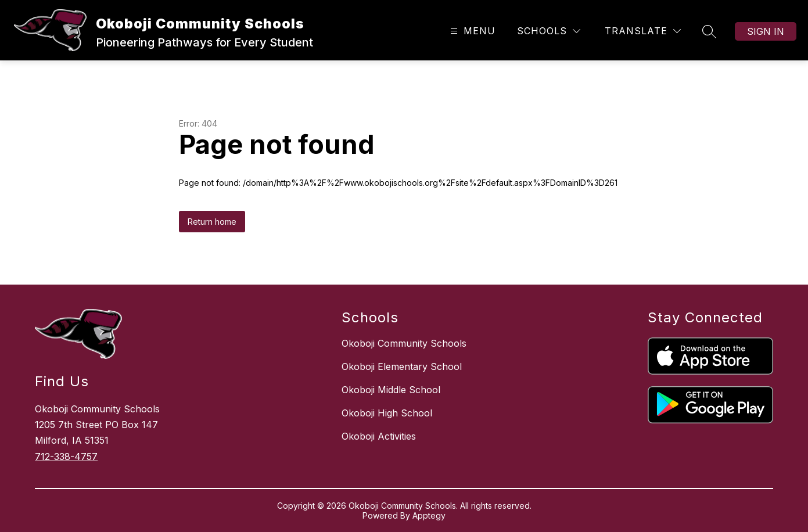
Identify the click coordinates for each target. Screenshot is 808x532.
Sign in (766, 31)
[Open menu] (471, 31)
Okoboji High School (387, 413)
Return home (212, 222)
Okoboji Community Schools (404, 343)
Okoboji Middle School (391, 390)
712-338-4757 (66, 456)
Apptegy (429, 515)
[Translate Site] (643, 31)
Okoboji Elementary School (402, 366)
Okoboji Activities (379, 436)
